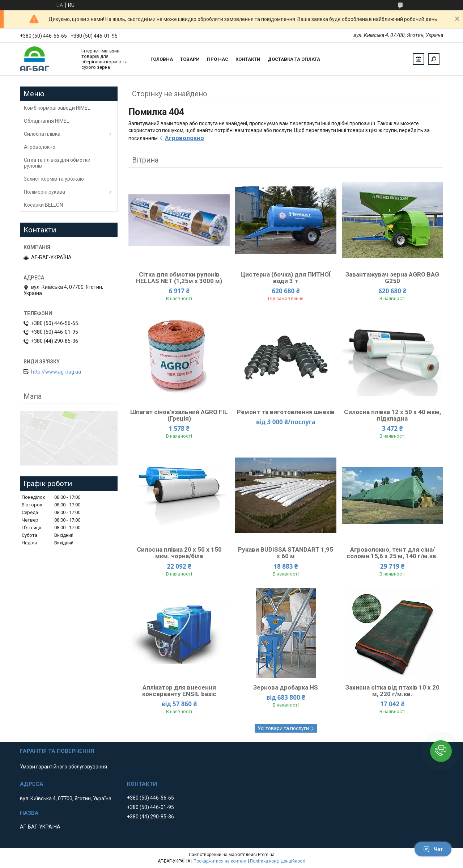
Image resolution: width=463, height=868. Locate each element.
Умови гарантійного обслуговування (63, 767)
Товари (190, 59)
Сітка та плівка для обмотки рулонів (57, 163)
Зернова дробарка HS (286, 687)
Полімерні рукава (44, 192)
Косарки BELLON (43, 205)
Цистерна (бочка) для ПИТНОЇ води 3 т (286, 278)
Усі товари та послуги (283, 728)
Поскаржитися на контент (220, 861)
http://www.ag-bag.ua (56, 372)
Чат (433, 849)
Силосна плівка (42, 134)
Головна (162, 59)
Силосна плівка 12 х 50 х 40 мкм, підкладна (392, 415)
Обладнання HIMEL (46, 121)
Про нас (218, 59)
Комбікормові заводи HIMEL (57, 108)
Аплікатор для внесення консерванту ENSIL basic (179, 691)
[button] (441, 751)
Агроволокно (184, 138)
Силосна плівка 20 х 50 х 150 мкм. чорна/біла (179, 553)
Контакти (248, 59)
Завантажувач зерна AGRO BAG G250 (392, 278)
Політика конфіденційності (278, 861)
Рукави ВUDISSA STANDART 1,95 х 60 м (286, 553)
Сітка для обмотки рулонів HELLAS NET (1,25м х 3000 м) (179, 278)
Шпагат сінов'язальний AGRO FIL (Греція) (179, 415)
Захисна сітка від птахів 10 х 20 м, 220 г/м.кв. (392, 691)
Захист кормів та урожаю (54, 179)
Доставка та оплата (294, 59)
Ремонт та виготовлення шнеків (286, 412)
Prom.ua (266, 855)
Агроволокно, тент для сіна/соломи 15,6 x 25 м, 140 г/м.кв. (392, 553)
